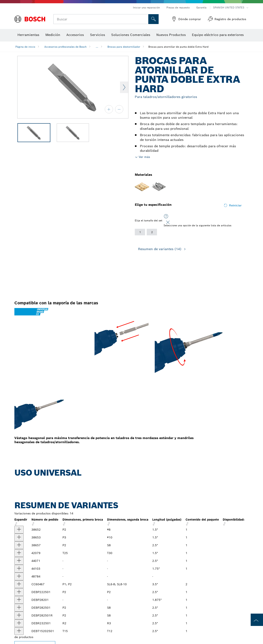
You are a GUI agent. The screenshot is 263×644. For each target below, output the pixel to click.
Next (124, 87)
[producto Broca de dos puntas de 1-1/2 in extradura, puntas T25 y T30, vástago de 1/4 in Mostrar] (19, 553)
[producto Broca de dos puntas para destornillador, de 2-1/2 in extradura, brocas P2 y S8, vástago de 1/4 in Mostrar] (19, 545)
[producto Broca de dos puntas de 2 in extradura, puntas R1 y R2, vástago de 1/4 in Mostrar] (19, 576)
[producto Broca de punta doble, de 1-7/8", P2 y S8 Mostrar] (19, 600)
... (97, 47)
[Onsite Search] (153, 19)
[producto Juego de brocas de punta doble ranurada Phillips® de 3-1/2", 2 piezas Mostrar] (19, 584)
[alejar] (119, 109)
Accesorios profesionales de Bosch (65, 47)
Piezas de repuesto (178, 7)
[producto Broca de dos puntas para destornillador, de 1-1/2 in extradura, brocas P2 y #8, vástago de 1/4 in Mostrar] (19, 530)
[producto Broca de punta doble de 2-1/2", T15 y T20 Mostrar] (19, 631)
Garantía (201, 7)
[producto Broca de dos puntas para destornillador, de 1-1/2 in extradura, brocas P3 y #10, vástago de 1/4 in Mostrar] (19, 537)
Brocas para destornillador (124, 47)
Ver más (144, 157)
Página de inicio (25, 47)
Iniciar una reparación (146, 7)
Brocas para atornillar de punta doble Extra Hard (178, 47)
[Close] (168, 222)
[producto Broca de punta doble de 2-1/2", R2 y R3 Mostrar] (19, 623)
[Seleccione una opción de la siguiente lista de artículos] (166, 216)
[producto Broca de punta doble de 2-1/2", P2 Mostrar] (19, 592)
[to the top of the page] (257, 620)
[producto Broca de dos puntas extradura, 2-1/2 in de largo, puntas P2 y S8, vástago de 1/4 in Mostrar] (19, 608)
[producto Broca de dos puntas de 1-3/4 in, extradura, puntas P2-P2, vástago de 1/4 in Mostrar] (19, 569)
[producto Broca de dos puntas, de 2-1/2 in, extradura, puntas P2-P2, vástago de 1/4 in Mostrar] (19, 561)
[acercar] (109, 109)
